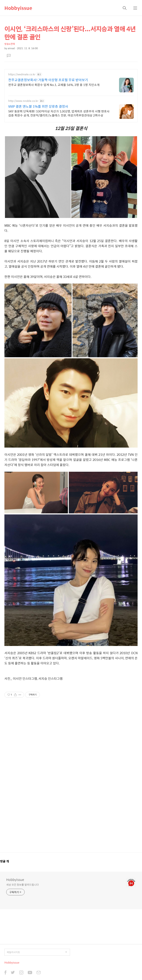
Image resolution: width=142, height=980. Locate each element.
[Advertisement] (71, 777)
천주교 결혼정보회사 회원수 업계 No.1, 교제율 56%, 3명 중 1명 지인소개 (54, 85)
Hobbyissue (18, 8)
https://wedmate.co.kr (22, 74)
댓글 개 (5, 861)
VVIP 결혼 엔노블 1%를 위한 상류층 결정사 (38, 106)
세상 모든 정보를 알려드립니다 (22, 884)
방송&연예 (10, 44)
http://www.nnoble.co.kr (23, 101)
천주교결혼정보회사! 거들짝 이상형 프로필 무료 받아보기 (48, 80)
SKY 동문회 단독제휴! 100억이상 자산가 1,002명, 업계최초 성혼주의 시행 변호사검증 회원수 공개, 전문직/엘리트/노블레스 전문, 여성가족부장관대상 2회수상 (59, 113)
